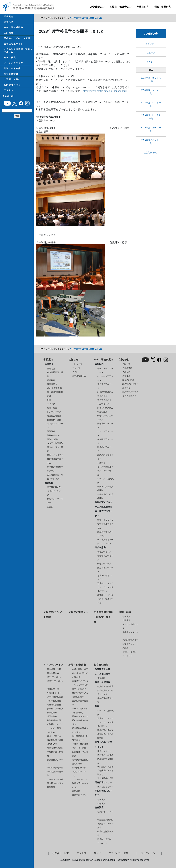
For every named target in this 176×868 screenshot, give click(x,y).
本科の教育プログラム (105, 457)
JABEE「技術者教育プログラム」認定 (55, 447)
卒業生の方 (143, 7)
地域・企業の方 (162, 7)
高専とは (51, 369)
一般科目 (101, 463)
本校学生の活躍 (54, 701)
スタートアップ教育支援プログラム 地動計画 (55, 783)
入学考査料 (127, 368)
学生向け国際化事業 (55, 774)
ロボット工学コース (105, 433)
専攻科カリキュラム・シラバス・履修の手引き (105, 587)
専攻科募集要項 (129, 396)
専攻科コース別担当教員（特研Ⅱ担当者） (105, 599)
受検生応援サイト (13, 49)
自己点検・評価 (54, 420)
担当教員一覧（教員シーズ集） (105, 692)
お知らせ (8, 23)
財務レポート (53, 435)
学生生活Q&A (53, 673)
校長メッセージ (104, 751)
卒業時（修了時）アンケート (130, 654)
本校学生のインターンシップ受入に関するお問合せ (80, 685)
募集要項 (126, 376)
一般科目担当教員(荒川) (105, 496)
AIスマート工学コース (105, 378)
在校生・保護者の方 (121, 7)
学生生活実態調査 (55, 768)
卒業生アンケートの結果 (130, 646)
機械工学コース (104, 552)
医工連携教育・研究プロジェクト (55, 477)
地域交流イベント (80, 795)
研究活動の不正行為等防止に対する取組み (105, 771)
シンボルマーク (54, 412)
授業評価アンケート (55, 762)
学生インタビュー (55, 677)
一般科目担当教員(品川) (105, 489)
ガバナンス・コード (55, 426)
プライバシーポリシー (121, 853)
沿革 (49, 396)
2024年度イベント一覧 (151, 104)
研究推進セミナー (105, 787)
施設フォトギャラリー (55, 501)
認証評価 (51, 431)
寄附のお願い (53, 439)
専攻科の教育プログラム (105, 578)
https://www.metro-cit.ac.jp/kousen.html (105, 91)
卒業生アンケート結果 (105, 826)
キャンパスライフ (13, 71)
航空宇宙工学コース (105, 441)
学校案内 (8, 17)
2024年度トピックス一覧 (151, 80)
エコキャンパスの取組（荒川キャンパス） (80, 783)
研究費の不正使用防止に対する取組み (105, 759)
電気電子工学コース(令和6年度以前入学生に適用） (105, 390)
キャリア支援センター (130, 626)
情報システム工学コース (105, 418)
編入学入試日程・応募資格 (130, 386)
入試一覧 (126, 364)
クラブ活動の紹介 (55, 697)
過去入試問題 (128, 380)
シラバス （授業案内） (106, 481)
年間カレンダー (54, 693)
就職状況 (126, 620)
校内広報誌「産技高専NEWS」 (55, 742)
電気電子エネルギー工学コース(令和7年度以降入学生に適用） (105, 406)
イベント (151, 62)
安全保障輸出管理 (105, 778)
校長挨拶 (51, 380)
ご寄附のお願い (11, 90)
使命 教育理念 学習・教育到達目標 (55, 390)
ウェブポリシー (149, 853)
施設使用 (76, 791)
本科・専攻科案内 (13, 30)
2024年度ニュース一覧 (151, 92)
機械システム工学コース (105, 371)
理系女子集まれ (54, 736)
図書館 (50, 507)
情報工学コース (104, 564)
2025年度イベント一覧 (151, 142)
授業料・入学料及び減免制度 (55, 711)
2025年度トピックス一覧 (151, 117)
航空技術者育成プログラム (55, 469)
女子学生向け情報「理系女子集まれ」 (17, 56)
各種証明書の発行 (130, 640)
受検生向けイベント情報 (16, 42)
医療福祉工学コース (105, 449)
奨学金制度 (52, 716)
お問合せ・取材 (11, 96)
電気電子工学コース (105, 558)
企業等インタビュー (130, 634)
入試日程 (126, 372)
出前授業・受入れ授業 (80, 754)
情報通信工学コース (105, 426)
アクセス (8, 102)
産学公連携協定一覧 (105, 700)
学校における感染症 (55, 754)
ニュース (151, 53)
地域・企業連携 (11, 77)
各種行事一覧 (53, 689)
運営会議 (101, 678)
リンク (98, 853)
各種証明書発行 (54, 705)
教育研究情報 (10, 83)
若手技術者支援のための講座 (80, 762)
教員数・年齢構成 (105, 686)
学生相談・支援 (54, 669)
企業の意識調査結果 (80, 703)
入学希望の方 (97, 7)
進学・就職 (9, 64)
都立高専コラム (151, 153)
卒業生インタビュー (55, 683)
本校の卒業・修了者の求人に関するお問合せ (80, 673)
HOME (43, 18)
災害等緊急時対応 (55, 748)
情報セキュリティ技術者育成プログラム (55, 459)
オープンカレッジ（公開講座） (80, 711)
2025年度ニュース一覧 (151, 129)
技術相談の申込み (80, 693)
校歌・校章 (52, 408)
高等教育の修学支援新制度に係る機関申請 (105, 734)
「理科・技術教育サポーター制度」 (80, 746)
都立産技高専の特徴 (55, 374)
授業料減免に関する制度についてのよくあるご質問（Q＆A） (55, 726)
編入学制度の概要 (130, 392)
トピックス (63, 18)
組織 (49, 400)
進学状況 (126, 617)
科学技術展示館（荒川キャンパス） (54, 491)
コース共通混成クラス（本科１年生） (105, 471)
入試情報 (8, 36)
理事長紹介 (52, 384)
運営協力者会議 (54, 416)
